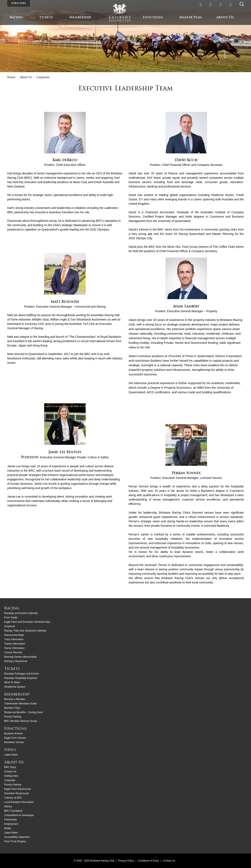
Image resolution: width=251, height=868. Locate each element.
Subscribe (19, 3)
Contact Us (169, 861)
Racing (16, 18)
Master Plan (191, 18)
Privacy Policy (126, 861)
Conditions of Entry (149, 861)
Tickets (46, 18)
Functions (153, 18)
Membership (80, 18)
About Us (225, 18)
